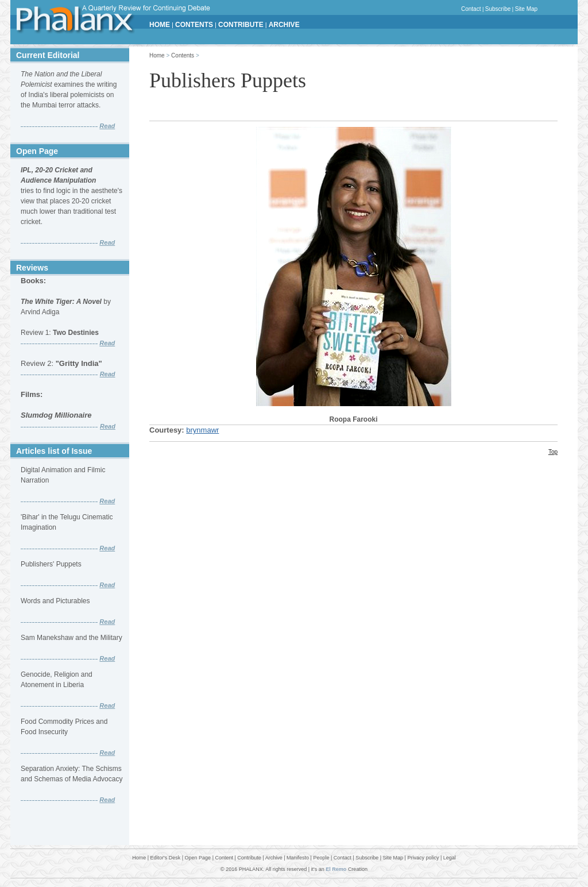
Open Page (37, 151)
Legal (450, 858)
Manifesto (298, 858)
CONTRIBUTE (241, 25)
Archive (274, 858)
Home (157, 55)
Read (107, 126)
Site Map (526, 9)
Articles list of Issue (54, 451)
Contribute (249, 858)
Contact (471, 9)
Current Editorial (48, 55)
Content (224, 858)
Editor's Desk (166, 858)
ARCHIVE (284, 25)
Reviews (32, 268)
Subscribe (498, 9)
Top (553, 452)
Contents (183, 55)
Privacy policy (423, 858)
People (321, 858)
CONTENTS (194, 25)
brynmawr (202, 430)
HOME (160, 25)
